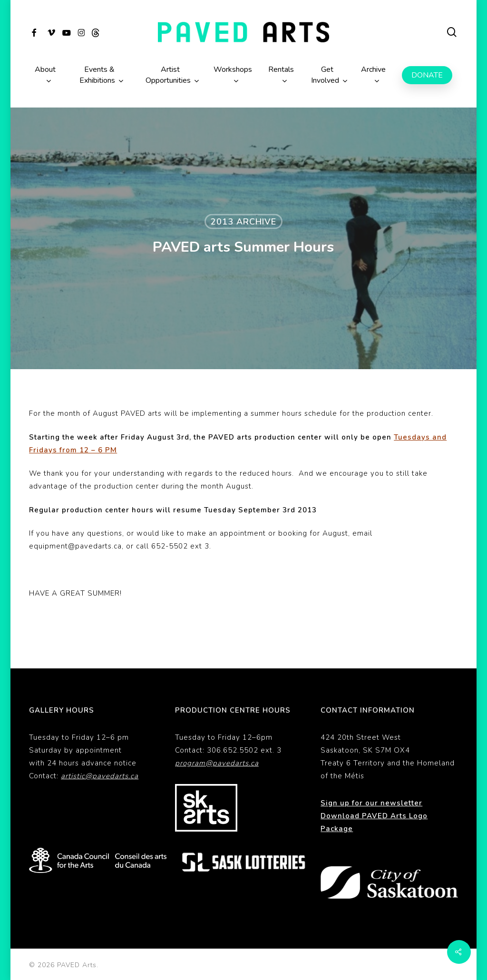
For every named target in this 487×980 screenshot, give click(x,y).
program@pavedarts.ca (217, 763)
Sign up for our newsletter (371, 803)
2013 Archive (243, 222)
